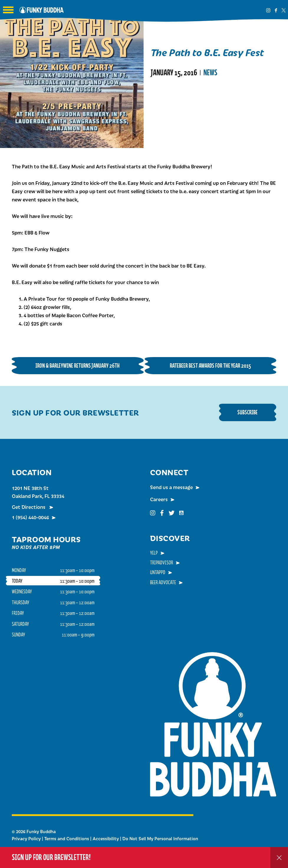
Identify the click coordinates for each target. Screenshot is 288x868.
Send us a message (171, 487)
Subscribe (247, 412)
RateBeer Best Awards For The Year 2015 (210, 365)
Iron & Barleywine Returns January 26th (78, 365)
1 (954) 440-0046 (30, 517)
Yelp (154, 553)
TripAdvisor (162, 562)
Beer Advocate (163, 582)
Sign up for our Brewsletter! (51, 857)
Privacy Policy (26, 838)
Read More (166, 97)
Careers (159, 499)
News (210, 73)
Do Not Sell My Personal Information (160, 838)
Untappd (158, 572)
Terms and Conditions (67, 838)
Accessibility (106, 838)
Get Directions (29, 507)
